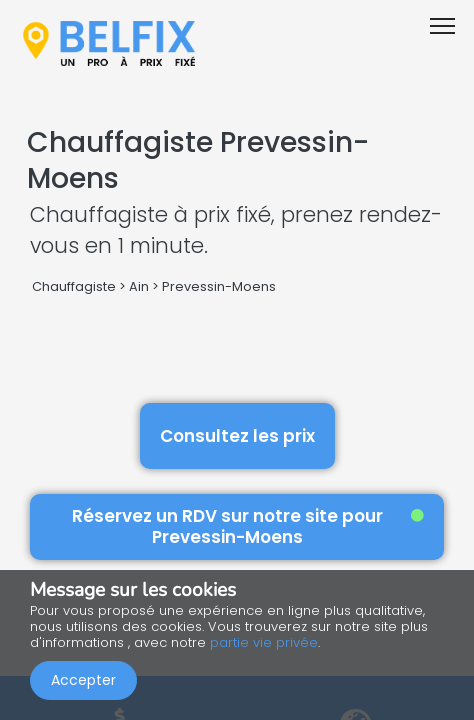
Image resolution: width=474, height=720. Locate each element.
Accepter (83, 680)
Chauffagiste (74, 286)
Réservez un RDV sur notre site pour (248, 526)
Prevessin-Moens (219, 286)
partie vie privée (264, 642)
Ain (139, 286)
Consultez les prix (237, 436)
